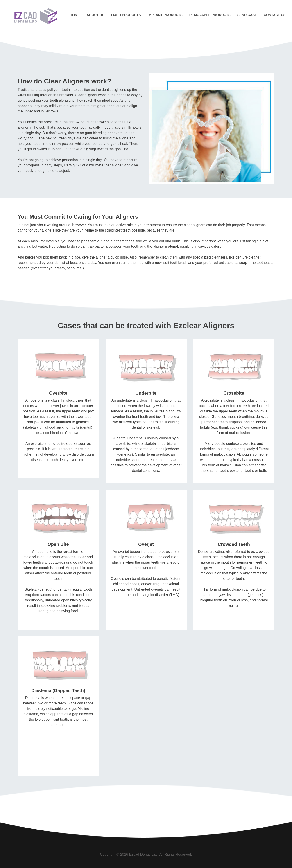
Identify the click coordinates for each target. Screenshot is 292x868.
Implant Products (165, 15)
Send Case (247, 15)
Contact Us (275, 15)
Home (75, 15)
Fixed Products (126, 15)
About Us (95, 15)
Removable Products (210, 15)
